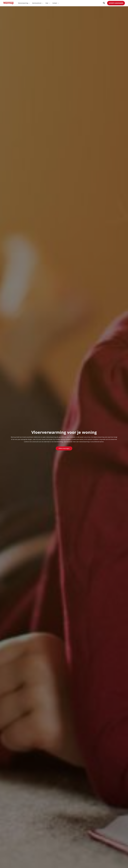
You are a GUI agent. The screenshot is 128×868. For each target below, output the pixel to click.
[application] (29, 3)
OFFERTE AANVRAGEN (116, 3)
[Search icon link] (104, 3)
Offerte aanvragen (64, 448)
